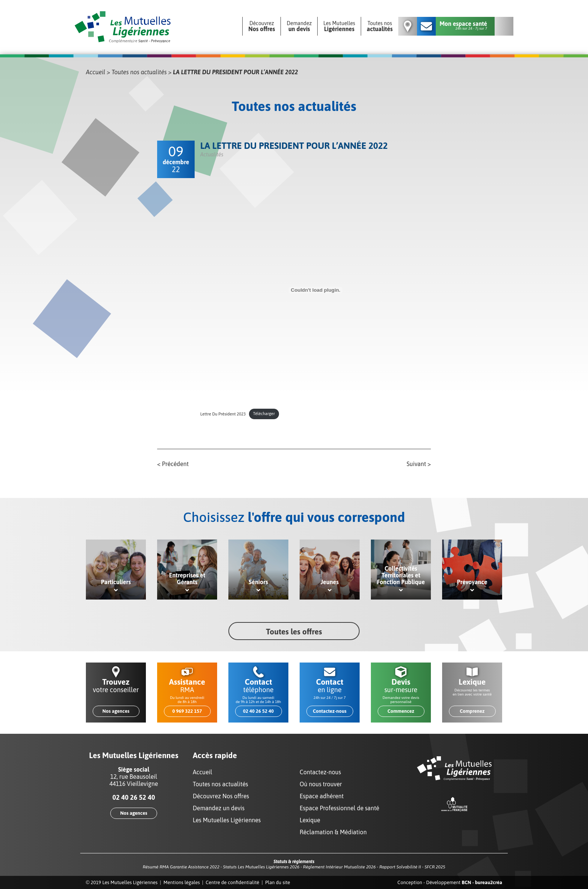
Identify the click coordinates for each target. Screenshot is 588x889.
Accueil (96, 72)
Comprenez (472, 711)
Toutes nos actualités (139, 72)
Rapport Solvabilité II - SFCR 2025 (412, 867)
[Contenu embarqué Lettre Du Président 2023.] (316, 290)
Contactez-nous (330, 711)
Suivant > (419, 464)
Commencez (401, 711)
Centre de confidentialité (233, 882)
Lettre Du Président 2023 (223, 414)
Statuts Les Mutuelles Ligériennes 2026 (261, 867)
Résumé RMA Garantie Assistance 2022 (181, 867)
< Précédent (173, 464)
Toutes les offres (294, 631)
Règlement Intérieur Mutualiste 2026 (339, 867)
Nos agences (116, 711)
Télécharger (264, 414)
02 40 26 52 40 (258, 711)
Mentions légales (182, 882)
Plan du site (278, 882)
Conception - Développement (450, 882)
